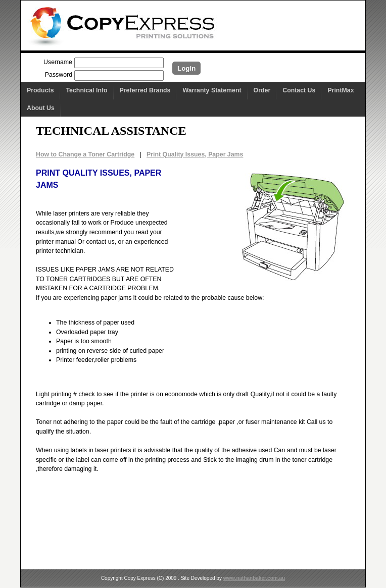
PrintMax (341, 90)
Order (262, 90)
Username (58, 62)
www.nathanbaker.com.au (254, 578)
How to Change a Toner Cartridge (85, 154)
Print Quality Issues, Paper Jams (195, 154)
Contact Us (299, 90)
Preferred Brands (145, 90)
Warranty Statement (212, 90)
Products (40, 90)
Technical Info (87, 90)
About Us (41, 108)
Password (59, 75)
